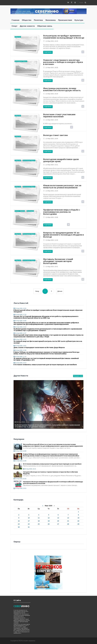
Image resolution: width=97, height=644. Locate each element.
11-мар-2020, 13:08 (52, 217)
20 (58, 521)
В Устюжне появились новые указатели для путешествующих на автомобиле (45, 365)
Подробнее (48, 52)
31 (29, 527)
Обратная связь (45, 26)
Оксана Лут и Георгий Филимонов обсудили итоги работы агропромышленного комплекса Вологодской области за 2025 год (46, 317)
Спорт (15, 26)
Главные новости (20, 211)
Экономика (51, 20)
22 (78, 521)
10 (29, 518)
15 (78, 518)
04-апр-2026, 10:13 (20, 363)
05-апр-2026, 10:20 (20, 308)
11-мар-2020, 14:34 (52, 120)
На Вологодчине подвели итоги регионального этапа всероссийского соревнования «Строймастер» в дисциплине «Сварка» (48, 330)
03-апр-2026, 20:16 (20, 479)
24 (29, 524)
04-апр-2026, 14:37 (20, 333)
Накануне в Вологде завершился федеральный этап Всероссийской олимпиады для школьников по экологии (53, 482)
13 (58, 518)
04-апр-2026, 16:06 (20, 321)
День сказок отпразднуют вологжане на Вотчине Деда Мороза (39, 347)
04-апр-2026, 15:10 (20, 327)
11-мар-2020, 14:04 (52, 139)
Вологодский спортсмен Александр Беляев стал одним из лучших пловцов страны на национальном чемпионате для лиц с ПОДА (48, 336)
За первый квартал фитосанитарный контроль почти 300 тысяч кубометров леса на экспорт (48, 342)
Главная (16, 20)
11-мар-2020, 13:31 (52, 165)
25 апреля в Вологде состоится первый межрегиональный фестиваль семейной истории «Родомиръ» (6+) (46, 359)
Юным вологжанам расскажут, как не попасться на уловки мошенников (62, 186)
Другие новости (27, 26)
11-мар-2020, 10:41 (52, 267)
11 (39, 518)
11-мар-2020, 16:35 (52, 67)
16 (19, 521)
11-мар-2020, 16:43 (52, 41)
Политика (38, 20)
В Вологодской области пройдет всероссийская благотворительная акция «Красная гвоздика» (48, 311)
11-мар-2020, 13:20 (52, 191)
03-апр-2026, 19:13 (20, 488)
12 (49, 518)
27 (58, 524)
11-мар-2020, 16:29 (52, 94)
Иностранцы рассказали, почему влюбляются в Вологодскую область (62, 89)
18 (39, 521)
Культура (79, 20)
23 (19, 524)
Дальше (60, 291)
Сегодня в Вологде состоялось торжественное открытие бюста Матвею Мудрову (50, 473)
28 (68, 524)
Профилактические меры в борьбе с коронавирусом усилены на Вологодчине (62, 212)
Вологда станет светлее (55, 135)
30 (19, 527)
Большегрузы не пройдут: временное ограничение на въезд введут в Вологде (64, 37)
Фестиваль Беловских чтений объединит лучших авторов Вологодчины (58, 261)
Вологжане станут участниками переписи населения (59, 115)
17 (29, 521)
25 (39, 524)
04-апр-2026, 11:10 (20, 357)
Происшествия (65, 20)
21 (68, 521)
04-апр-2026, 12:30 (20, 350)
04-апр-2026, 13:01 (20, 346)
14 (68, 518)
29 (78, 524)
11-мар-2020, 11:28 (52, 240)
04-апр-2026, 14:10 (20, 339)
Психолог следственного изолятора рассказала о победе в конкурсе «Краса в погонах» (63, 62)
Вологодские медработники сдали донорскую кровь (61, 160)
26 (49, 524)
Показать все (78, 376)
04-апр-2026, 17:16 (20, 315)
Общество (27, 20)
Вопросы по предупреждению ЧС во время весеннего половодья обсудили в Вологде (63, 235)
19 (49, 521)
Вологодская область (21, 61)
